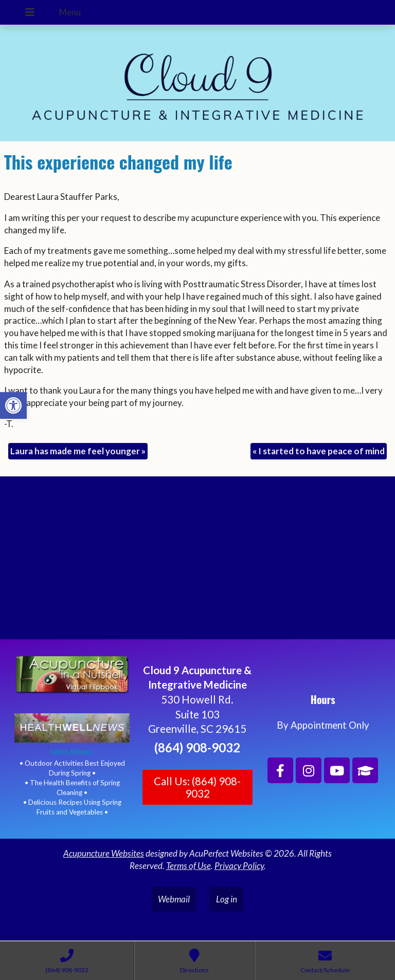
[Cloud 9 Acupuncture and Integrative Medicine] (197, 562)
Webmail (174, 899)
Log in (227, 899)
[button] (13, 405)
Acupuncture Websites (104, 853)
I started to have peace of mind (319, 451)
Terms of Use (188, 866)
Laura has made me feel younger (78, 451)
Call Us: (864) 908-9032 (197, 787)
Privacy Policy (239, 866)
